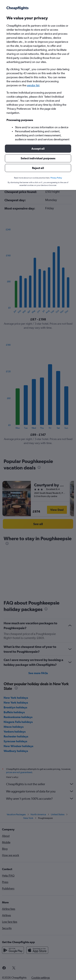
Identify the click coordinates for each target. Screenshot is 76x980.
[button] (38, 149)
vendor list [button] (33, 85)
